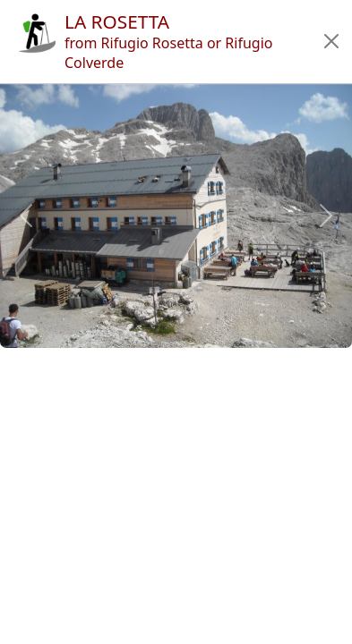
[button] (331, 41)
